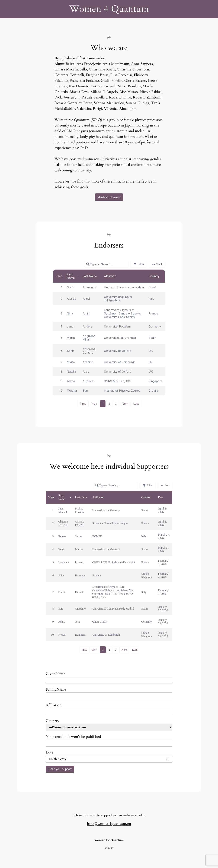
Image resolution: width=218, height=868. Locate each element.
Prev (94, 404)
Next (125, 404)
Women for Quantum (109, 841)
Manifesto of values (109, 197)
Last (136, 404)
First (83, 404)
